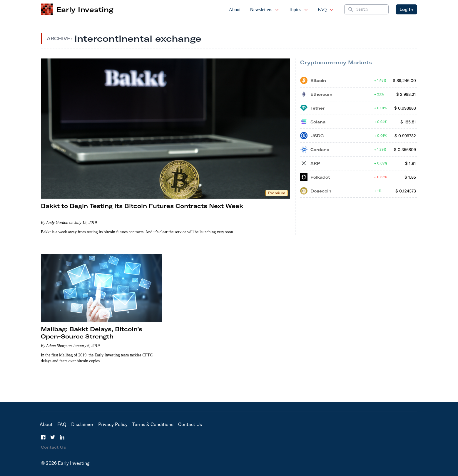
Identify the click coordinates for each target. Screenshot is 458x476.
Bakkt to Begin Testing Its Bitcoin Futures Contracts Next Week (142, 206)
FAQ (326, 10)
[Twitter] (53, 437)
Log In (406, 9)
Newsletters (265, 10)
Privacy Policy (113, 424)
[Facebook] (43, 437)
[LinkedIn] (62, 437)
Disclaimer (82, 424)
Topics (298, 10)
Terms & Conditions (153, 424)
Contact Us (190, 424)
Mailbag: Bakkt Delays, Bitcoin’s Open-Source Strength (92, 333)
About (235, 10)
